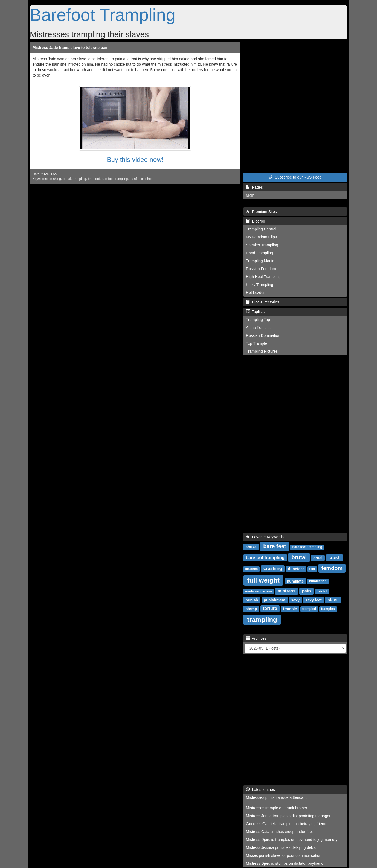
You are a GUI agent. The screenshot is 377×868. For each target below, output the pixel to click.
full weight (263, 580)
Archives (256, 638)
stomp (251, 609)
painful (134, 179)
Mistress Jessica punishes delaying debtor (282, 847)
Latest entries (260, 790)
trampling (79, 179)
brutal (67, 179)
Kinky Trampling (260, 285)
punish (252, 600)
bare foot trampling (307, 547)
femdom (332, 568)
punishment (275, 600)
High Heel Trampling (263, 277)
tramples (328, 609)
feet (312, 569)
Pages (254, 187)
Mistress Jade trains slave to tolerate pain (71, 48)
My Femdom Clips (261, 237)
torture (270, 608)
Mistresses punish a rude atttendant (276, 797)
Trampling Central (261, 229)
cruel (318, 558)
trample (290, 609)
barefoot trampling (115, 179)
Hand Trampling (259, 253)
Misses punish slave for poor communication (284, 855)
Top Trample (256, 343)
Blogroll (255, 221)
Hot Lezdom (256, 293)
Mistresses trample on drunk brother (277, 808)
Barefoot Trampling (103, 15)
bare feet (275, 546)
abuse (251, 547)
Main (250, 195)
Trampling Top (258, 320)
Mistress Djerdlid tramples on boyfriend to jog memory (292, 840)
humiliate (295, 581)
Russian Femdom (261, 269)
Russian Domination (263, 335)
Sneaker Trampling (262, 245)
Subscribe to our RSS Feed (295, 177)
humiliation (318, 581)
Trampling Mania (260, 261)
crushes (147, 179)
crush (335, 558)
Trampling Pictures (262, 351)
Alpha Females (259, 328)
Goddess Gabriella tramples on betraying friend (286, 824)
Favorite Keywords (265, 537)
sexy (295, 600)
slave (333, 600)
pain (306, 591)
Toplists (255, 312)
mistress (286, 591)
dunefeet (296, 569)
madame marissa (258, 591)
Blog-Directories (263, 302)
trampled (309, 609)
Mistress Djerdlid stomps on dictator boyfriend (285, 863)
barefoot (94, 179)
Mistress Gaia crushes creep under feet (279, 832)
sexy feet (314, 600)
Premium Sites (261, 212)
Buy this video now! (135, 160)
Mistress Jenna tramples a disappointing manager (288, 816)
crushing (55, 179)
